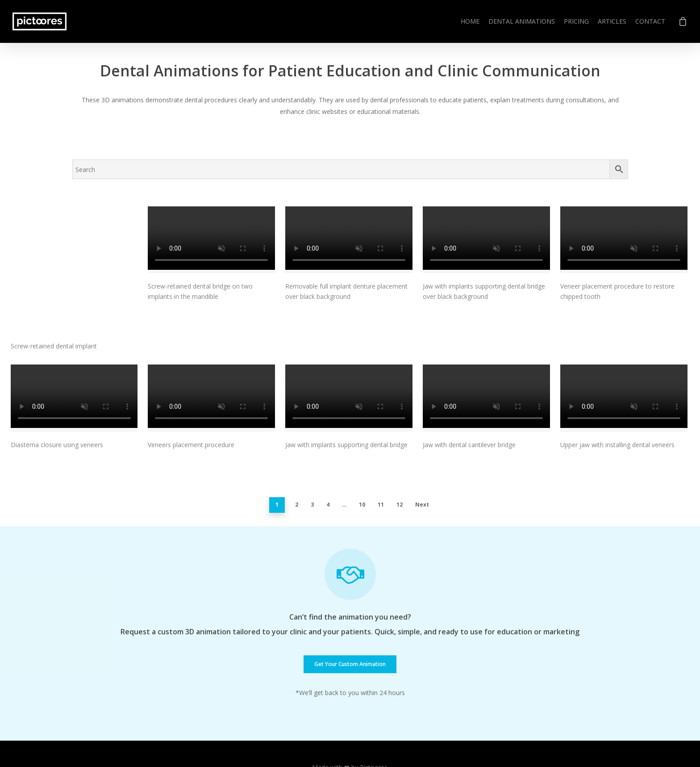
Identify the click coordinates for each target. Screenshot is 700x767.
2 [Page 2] (297, 455)
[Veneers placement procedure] (211, 348)
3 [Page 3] (312, 455)
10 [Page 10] (362, 455)
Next (422, 455)
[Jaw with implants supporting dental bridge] (349, 348)
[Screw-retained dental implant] (74, 242)
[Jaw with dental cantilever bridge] (486, 348)
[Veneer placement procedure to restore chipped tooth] (624, 240)
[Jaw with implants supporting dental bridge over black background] (486, 240)
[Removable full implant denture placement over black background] (349, 240)
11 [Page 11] (381, 455)
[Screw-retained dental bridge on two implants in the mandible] (211, 240)
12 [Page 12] (400, 455)
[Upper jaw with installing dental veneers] (624, 348)
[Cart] (683, 21)
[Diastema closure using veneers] (74, 348)
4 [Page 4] (328, 455)
